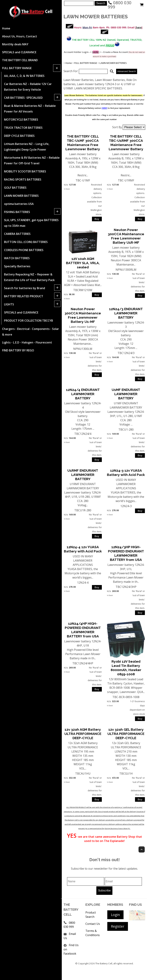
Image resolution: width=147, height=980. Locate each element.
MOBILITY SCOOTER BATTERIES (25, 171)
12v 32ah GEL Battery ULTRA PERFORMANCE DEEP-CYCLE (126, 734)
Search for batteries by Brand (25, 288)
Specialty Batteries (17, 266)
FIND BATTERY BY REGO (18, 350)
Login (115, 915)
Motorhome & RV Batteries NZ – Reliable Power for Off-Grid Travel (32, 160)
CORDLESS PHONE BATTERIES (24, 250)
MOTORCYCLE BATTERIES (21, 120)
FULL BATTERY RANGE (17, 68)
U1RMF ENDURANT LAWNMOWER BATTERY (83, 475)
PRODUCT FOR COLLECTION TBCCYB (29, 321)
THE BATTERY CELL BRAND (20, 60)
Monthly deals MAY (15, 44)
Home (6, 28)
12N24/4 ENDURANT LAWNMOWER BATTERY (83, 394)
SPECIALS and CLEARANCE (19, 52)
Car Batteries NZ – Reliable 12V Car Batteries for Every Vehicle (28, 87)
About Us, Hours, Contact (20, 36)
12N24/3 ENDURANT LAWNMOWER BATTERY (126, 313)
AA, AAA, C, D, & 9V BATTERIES (24, 76)
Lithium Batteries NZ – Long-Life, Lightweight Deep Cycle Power (27, 147)
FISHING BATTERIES (17, 212)
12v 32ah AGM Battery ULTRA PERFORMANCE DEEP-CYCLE (83, 734)
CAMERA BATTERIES (17, 234)
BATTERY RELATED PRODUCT (24, 296)
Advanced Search (127, 71)
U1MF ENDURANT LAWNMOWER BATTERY (126, 394)
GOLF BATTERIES (15, 188)
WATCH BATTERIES (17, 258)
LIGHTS (9, 304)
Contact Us (93, 924)
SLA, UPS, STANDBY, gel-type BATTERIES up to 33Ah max (31, 223)
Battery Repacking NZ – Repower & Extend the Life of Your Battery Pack (29, 277)
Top (142, 849)
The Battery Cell (104, 963)
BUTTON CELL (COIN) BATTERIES (26, 242)
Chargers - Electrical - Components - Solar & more (31, 332)
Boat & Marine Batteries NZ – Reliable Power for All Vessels (30, 109)
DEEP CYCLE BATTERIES (19, 136)
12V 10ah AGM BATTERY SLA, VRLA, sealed (83, 263)
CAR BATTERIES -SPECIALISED (23, 98)
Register (118, 926)
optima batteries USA (19, 204)
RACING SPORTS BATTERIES (23, 179)
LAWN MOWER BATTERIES (21, 196)
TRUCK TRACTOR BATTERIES (23, 128)
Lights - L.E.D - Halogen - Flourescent (27, 342)
